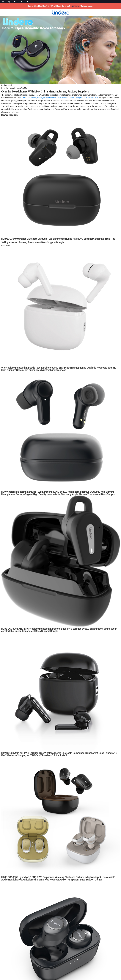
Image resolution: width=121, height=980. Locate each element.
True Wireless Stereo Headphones (71, 98)
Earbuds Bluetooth (28, 98)
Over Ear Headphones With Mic (14, 88)
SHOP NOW (75, 6)
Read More (6, 246)
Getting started (8, 85)
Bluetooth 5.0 (92, 98)
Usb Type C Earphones (47, 98)
